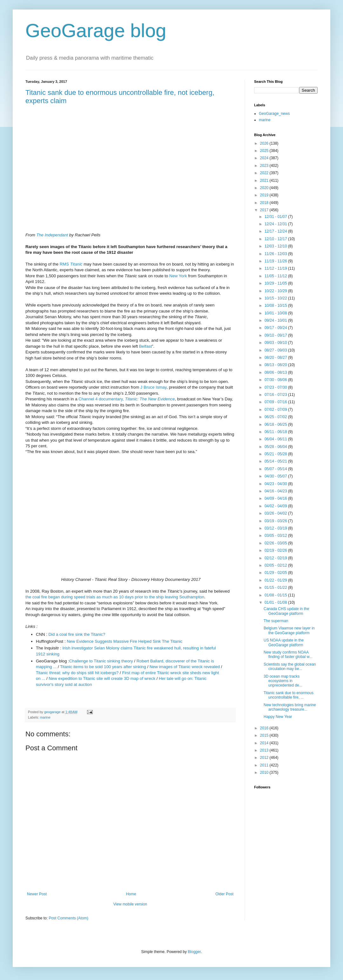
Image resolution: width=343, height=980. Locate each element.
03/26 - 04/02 (276, 513)
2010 (265, 773)
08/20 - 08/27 (276, 358)
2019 (265, 195)
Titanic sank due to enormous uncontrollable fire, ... (289, 695)
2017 (265, 210)
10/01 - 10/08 (276, 313)
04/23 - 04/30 (276, 484)
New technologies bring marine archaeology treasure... (290, 707)
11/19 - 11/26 (276, 261)
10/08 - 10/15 (276, 306)
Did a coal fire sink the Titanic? (77, 634)
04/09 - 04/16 (276, 498)
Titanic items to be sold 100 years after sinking (103, 667)
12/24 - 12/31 (276, 224)
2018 (265, 203)
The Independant (52, 235)
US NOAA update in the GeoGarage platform (284, 642)
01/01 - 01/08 (276, 602)
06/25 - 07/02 (276, 417)
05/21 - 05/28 (276, 454)
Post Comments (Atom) (68, 918)
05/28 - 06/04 (276, 447)
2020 (265, 188)
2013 (265, 750)
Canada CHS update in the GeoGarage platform (286, 611)
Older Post (224, 894)
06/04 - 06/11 (276, 439)
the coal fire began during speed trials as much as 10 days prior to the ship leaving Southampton (115, 597)
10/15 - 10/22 (276, 298)
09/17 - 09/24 (276, 328)
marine (45, 717)
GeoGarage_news (274, 114)
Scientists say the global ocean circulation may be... (290, 667)
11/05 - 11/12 (276, 276)
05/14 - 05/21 (276, 461)
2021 (265, 181)
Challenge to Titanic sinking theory (101, 661)
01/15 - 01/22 (276, 588)
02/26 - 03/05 (276, 543)
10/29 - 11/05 (276, 283)
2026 (265, 143)
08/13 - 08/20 (276, 365)
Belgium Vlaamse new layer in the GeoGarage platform (289, 630)
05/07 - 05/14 (276, 469)
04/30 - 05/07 (276, 476)
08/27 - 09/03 (276, 350)
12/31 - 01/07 (276, 217)
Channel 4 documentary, (127, 399)
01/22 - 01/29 (276, 580)
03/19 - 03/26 (276, 521)
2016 (265, 728)
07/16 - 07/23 (276, 395)
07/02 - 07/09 (276, 410)
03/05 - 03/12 (276, 536)
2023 (265, 166)
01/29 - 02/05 (276, 573)
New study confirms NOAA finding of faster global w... (288, 654)
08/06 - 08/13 (276, 372)
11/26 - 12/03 (276, 254)
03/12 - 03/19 (276, 528)
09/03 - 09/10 (276, 343)
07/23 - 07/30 (276, 387)
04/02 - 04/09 (276, 506)
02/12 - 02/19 (276, 558)
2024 (265, 158)
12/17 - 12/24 (276, 231)
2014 (265, 743)
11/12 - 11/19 (276, 268)
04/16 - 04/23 (276, 491)
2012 (265, 758)
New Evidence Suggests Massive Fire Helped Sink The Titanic (124, 641)
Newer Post (37, 894)
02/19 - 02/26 (276, 550)
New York (178, 276)
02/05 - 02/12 (276, 565)
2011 (265, 765)
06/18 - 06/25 (276, 424)
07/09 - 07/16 (276, 402)
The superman (276, 621)
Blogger (194, 952)
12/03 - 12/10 (276, 246)
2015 (265, 735)
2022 (265, 173)
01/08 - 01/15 (276, 595)
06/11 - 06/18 (276, 432)
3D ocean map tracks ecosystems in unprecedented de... (283, 681)
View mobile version (130, 904)
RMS (71, 264)
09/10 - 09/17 (276, 335)
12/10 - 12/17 (276, 239)
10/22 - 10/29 (276, 291)
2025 (265, 151)
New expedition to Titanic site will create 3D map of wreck (102, 678)
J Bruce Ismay (154, 387)
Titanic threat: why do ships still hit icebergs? (77, 673)
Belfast (145, 346)
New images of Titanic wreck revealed (185, 667)
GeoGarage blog (96, 31)
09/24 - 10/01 (276, 320)
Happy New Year (278, 717)
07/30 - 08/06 (276, 380)
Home (131, 894)
